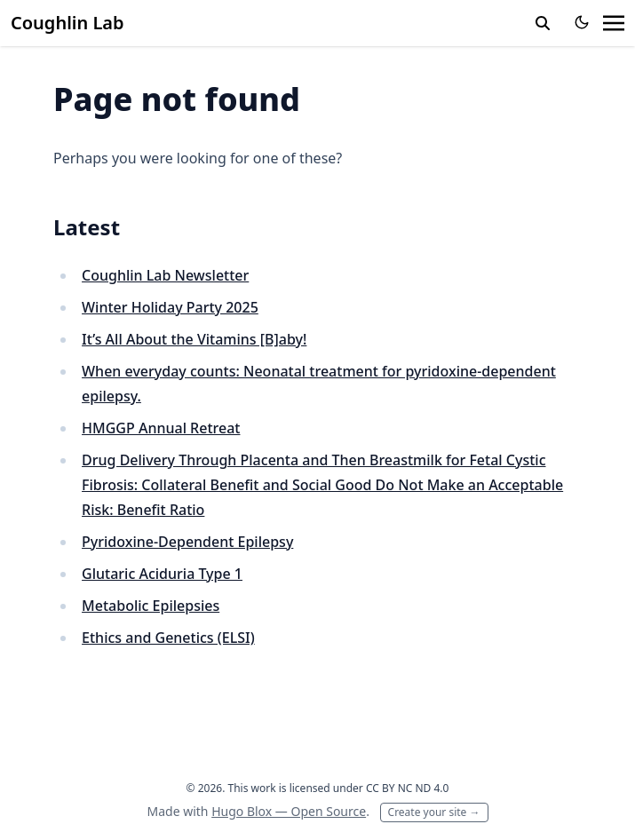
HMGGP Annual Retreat (161, 428)
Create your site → (434, 812)
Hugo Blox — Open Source (289, 811)
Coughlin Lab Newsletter (165, 275)
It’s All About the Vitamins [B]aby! (194, 339)
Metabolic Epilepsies (151, 606)
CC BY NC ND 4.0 (408, 788)
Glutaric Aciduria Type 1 (162, 574)
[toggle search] (543, 23)
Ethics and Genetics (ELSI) (168, 638)
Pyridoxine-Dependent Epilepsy (187, 542)
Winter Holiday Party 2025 (170, 307)
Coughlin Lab (67, 23)
